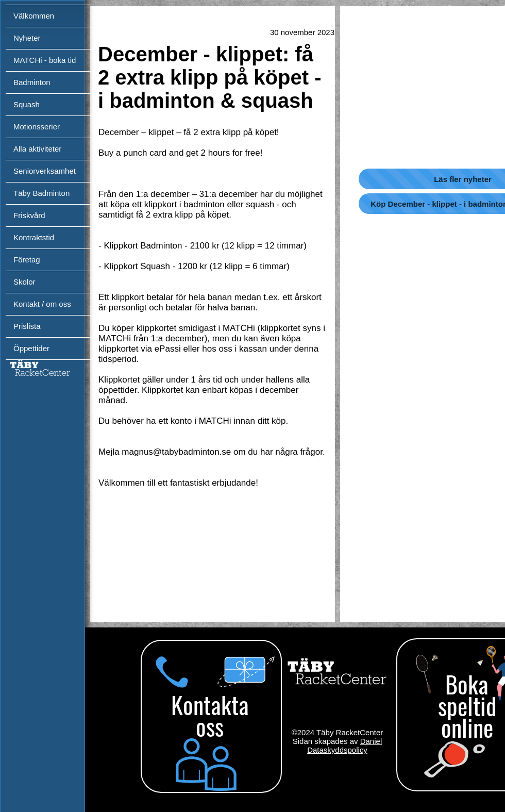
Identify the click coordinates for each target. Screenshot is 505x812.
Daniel (371, 741)
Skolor (24, 282)
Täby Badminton (41, 193)
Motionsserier (37, 127)
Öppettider (31, 348)
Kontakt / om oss (42, 304)
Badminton (32, 82)
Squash (27, 104)
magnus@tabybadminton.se (176, 452)
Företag (27, 260)
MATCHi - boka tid (45, 60)
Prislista (27, 326)
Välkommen (34, 16)
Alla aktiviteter (37, 149)
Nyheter (27, 38)
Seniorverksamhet (45, 171)
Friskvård (29, 215)
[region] (210, 719)
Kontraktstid (34, 237)
